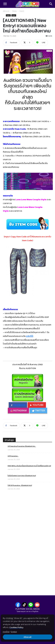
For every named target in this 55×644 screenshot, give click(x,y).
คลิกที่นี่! (30, 336)
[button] (5, 4)
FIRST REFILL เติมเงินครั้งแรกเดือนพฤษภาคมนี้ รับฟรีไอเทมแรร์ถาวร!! (29, 466)
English (14, 632)
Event (22, 11)
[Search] (51, 4)
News (14, 11)
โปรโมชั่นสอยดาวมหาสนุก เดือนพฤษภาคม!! (22, 476)
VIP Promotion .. (13, 456)
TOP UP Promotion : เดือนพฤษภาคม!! (20, 485)
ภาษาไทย (6, 632)
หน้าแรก (6, 11)
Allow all (28, 637)
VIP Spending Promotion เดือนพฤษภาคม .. (22, 446)
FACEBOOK (18, 405)
